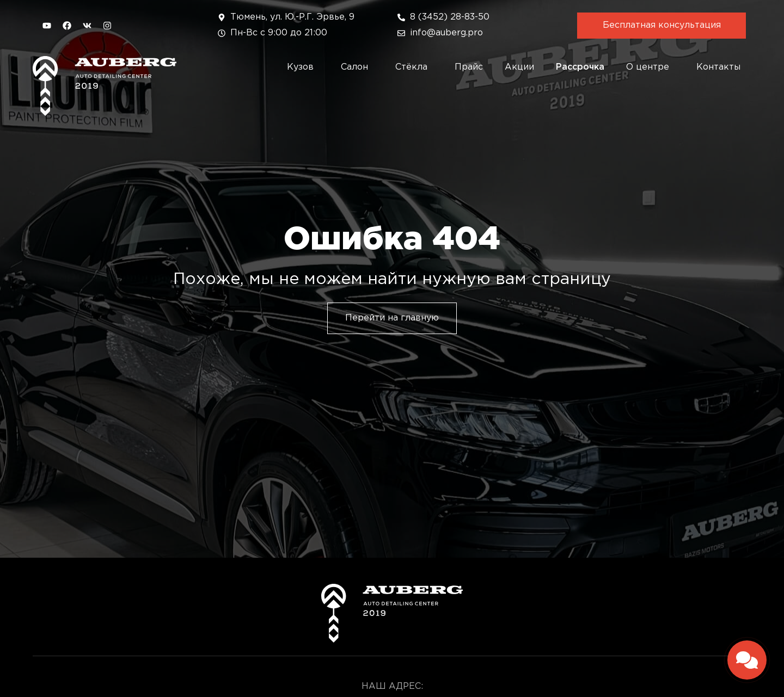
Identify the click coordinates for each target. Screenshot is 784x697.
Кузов (303, 67)
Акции (519, 67)
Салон (357, 67)
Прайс (469, 67)
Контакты (718, 67)
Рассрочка (580, 67)
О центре (650, 67)
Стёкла (414, 67)
